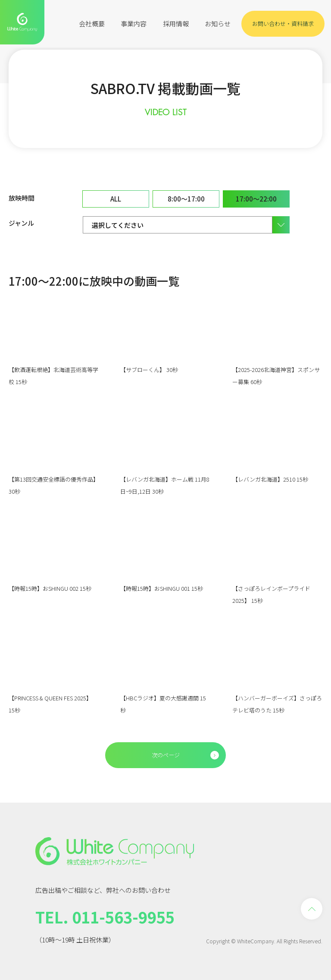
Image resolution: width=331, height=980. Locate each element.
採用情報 (176, 24)
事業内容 (134, 24)
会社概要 (92, 24)
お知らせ (218, 24)
